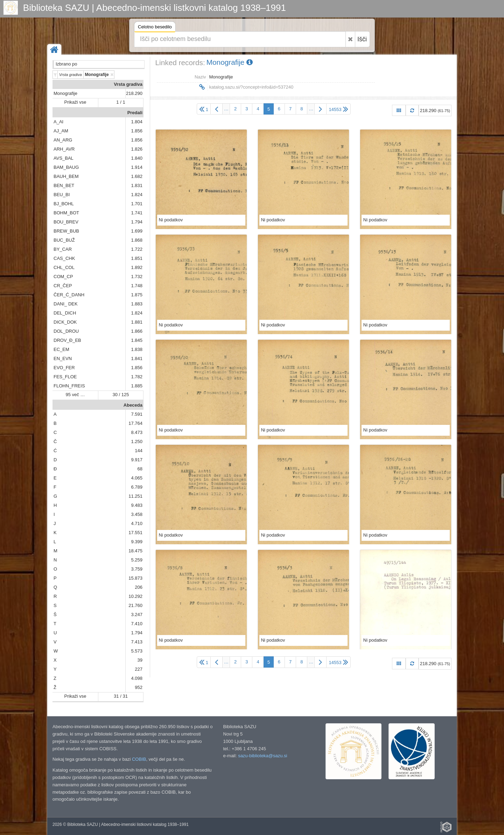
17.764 (135, 423)
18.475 (135, 551)
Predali (135, 113)
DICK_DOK (65, 322)
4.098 (137, 678)
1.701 (137, 204)
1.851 (137, 258)
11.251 (135, 496)
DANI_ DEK (66, 304)
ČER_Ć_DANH (69, 295)
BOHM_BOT (66, 213)
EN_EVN (63, 358)
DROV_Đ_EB (67, 340)
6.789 (137, 487)
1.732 (137, 277)
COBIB (139, 759)
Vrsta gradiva (128, 84)
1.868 (137, 240)
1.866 (137, 331)
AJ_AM (61, 131)
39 (140, 660)
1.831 (137, 185)
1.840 (137, 158)
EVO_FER (64, 368)
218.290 (134, 93)
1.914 (137, 167)
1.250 (137, 441)
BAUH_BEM (66, 176)
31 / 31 (121, 696)
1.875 (137, 295)
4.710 (137, 523)
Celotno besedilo (155, 28)
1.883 (137, 304)
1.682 (137, 176)
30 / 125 (121, 395)
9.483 (137, 505)
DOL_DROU (66, 331)
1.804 (137, 122)
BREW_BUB (66, 231)
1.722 (137, 249)
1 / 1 (121, 102)
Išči (362, 39)
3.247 (137, 615)
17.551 (135, 533)
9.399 (137, 542)
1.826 (137, 149)
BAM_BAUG (66, 167)
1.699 (137, 231)
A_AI (58, 122)
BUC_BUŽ (64, 240)
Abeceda (133, 405)
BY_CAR (63, 249)
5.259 (137, 560)
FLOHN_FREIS (69, 386)
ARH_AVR (64, 149)
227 (139, 669)
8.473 (137, 432)
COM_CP (63, 277)
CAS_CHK (64, 258)
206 (139, 587)
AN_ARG (63, 140)
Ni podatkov (171, 220)
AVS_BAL (64, 158)
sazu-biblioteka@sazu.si (262, 756)
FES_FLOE (65, 377)
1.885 (137, 386)
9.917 (137, 460)
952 (139, 687)
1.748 (137, 286)
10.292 (135, 596)
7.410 (137, 624)
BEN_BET (64, 185)
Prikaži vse (75, 102)
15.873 (135, 578)
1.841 (137, 358)
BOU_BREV (66, 222)
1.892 (137, 267)
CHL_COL (64, 267)
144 (139, 451)
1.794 (137, 222)
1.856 (137, 131)
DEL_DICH (65, 313)
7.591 (137, 414)
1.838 (137, 349)
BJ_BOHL (64, 204)
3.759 (137, 569)
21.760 (135, 605)
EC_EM (61, 349)
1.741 (137, 213)
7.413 (137, 642)
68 (140, 469)
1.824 (137, 195)
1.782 (137, 377)
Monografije (65, 93)
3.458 (137, 514)
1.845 (137, 340)
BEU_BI (62, 195)
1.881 (137, 322)
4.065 (137, 478)
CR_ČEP (63, 286)
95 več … (75, 395)
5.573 (137, 651)
